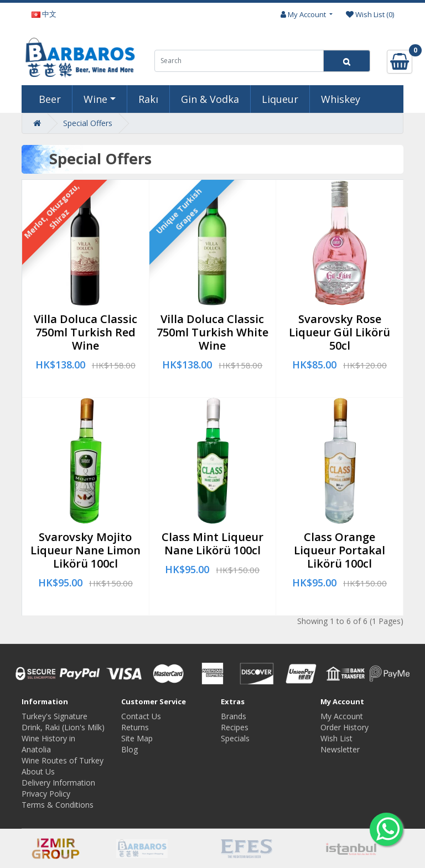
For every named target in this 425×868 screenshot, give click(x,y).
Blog (129, 749)
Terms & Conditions (58, 805)
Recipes (235, 727)
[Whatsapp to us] (386, 829)
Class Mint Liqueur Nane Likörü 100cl (212, 544)
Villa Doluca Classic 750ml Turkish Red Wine (85, 332)
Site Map (137, 738)
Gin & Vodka (210, 99)
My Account (342, 716)
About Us (38, 771)
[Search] (347, 61)
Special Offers (88, 123)
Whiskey (341, 99)
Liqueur (280, 99)
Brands (234, 716)
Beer (50, 99)
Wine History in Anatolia (48, 744)
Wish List (336, 738)
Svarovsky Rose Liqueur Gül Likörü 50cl (340, 332)
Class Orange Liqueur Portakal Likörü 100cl (340, 550)
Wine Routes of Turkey (63, 760)
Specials (235, 738)
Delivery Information (58, 783)
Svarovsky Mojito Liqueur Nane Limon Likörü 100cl (85, 550)
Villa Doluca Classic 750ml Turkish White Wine (212, 332)
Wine (95, 99)
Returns (135, 727)
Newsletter (340, 749)
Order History (344, 727)
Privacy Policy (46, 794)
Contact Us (141, 716)
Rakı (148, 99)
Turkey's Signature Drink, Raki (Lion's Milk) (63, 722)
